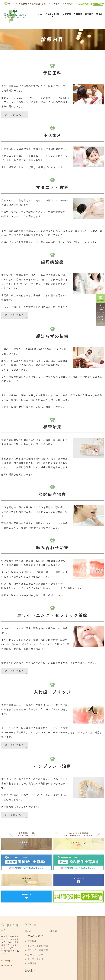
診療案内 (67, 14)
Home (40, 14)
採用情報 (32, 963)
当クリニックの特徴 (37, 946)
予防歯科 (78, 14)
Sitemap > (7, 961)
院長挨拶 (32, 941)
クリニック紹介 (52, 14)
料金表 (99, 14)
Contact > (7, 965)
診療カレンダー (35, 955)
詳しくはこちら (15, 115)
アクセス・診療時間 (37, 950)
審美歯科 (89, 14)
